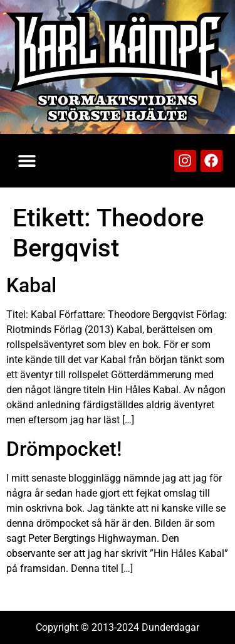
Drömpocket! (64, 449)
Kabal (31, 285)
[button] (27, 161)
